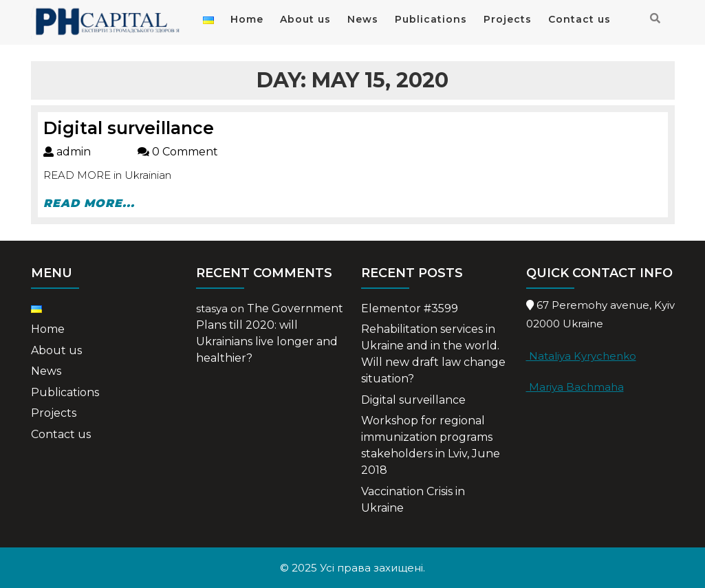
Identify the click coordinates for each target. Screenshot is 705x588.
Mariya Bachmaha (575, 387)
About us (305, 19)
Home (247, 19)
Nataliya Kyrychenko (581, 356)
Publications (431, 19)
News (363, 19)
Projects (508, 19)
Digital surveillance (129, 128)
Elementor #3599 (410, 308)
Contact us (579, 19)
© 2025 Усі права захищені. (352, 568)
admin (90, 152)
